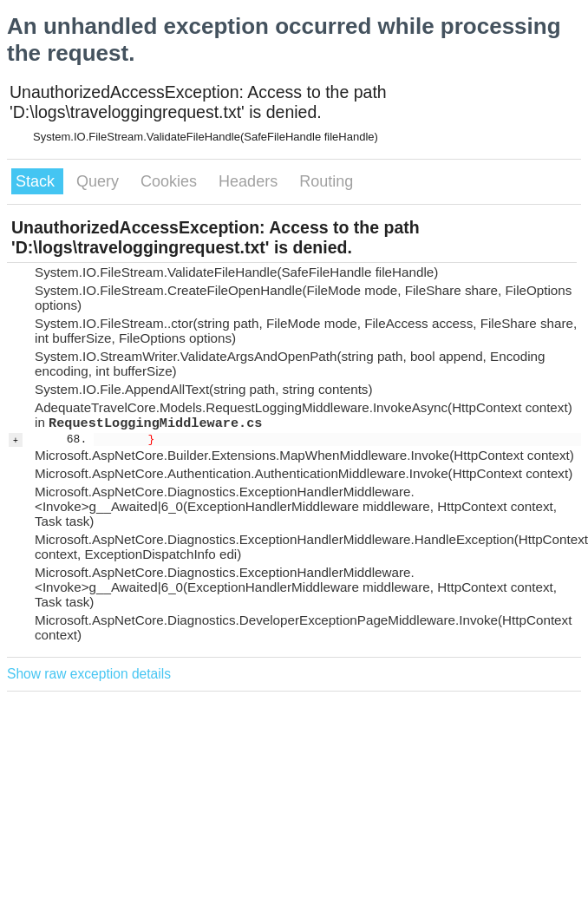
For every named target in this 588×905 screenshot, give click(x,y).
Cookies (171, 181)
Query (100, 181)
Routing (326, 181)
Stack (37, 181)
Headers (250, 181)
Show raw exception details (89, 674)
